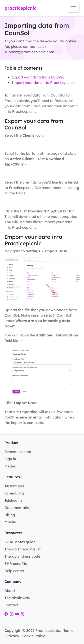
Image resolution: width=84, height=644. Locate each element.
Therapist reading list (23, 549)
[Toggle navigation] (73, 8)
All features (14, 486)
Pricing (10, 466)
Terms (68, 630)
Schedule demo (18, 452)
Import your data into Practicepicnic (43, 83)
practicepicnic (20, 8)
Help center (14, 571)
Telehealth (13, 500)
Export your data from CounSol (39, 77)
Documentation (18, 508)
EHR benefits (16, 563)
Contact (11, 605)
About (10, 591)
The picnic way (17, 598)
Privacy (13, 636)
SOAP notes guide (20, 542)
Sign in (10, 459)
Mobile (10, 522)
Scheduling (14, 493)
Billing (10, 515)
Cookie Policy (33, 636)
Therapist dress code (22, 556)
